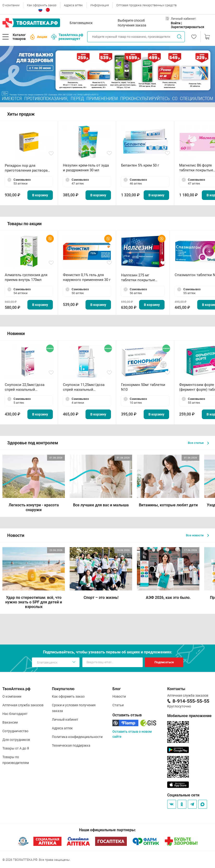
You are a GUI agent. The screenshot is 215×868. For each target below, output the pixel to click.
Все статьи (198, 443)
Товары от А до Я (16, 748)
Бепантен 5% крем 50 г (140, 165)
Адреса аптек (73, 5)
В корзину (40, 195)
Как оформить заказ (42, 5)
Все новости (197, 535)
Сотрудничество (15, 731)
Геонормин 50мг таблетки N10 (143, 387)
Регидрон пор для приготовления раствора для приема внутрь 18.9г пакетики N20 (26, 168)
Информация (100, 5)
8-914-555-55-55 (191, 701)
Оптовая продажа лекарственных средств (146, 5)
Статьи (118, 705)
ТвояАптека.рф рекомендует (67, 37)
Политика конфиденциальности (77, 737)
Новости (119, 696)
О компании (11, 5)
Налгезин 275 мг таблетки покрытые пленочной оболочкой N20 (140, 278)
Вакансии (10, 722)
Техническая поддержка (71, 745)
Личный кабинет (65, 719)
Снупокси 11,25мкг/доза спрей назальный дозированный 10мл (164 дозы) (85, 387)
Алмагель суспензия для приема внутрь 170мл (26, 277)
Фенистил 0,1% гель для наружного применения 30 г (87, 277)
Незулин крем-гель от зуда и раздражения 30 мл (86, 168)
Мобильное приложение (189, 716)
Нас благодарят (15, 714)
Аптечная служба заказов (23, 705)
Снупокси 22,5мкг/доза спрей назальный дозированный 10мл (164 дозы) (27, 387)
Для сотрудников (16, 740)
